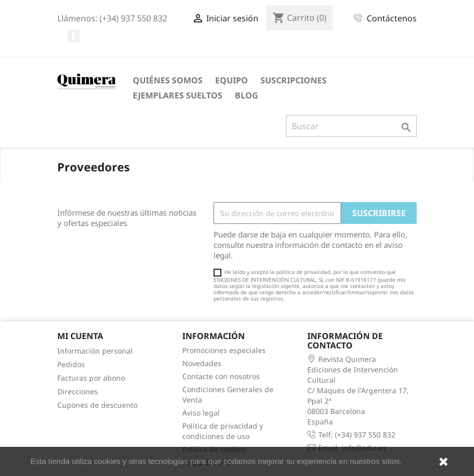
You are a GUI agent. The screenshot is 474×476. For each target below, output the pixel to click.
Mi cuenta (80, 336)
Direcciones (78, 391)
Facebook (73, 36)
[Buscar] (351, 126)
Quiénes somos (168, 80)
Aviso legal (201, 413)
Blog (247, 95)
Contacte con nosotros (221, 376)
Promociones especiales (224, 350)
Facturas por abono (91, 378)
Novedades (202, 363)
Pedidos (71, 364)
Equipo (232, 80)
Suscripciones (294, 80)
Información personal (95, 351)
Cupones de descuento (97, 405)
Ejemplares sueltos (178, 95)
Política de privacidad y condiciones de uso (223, 431)
